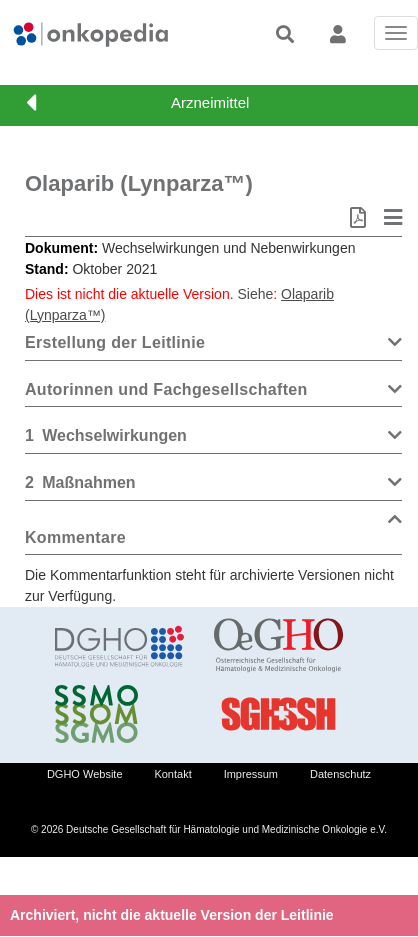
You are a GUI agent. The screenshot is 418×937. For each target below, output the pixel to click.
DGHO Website (85, 774)
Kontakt (172, 774)
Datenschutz (340, 774)
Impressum (251, 774)
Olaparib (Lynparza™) (139, 183)
